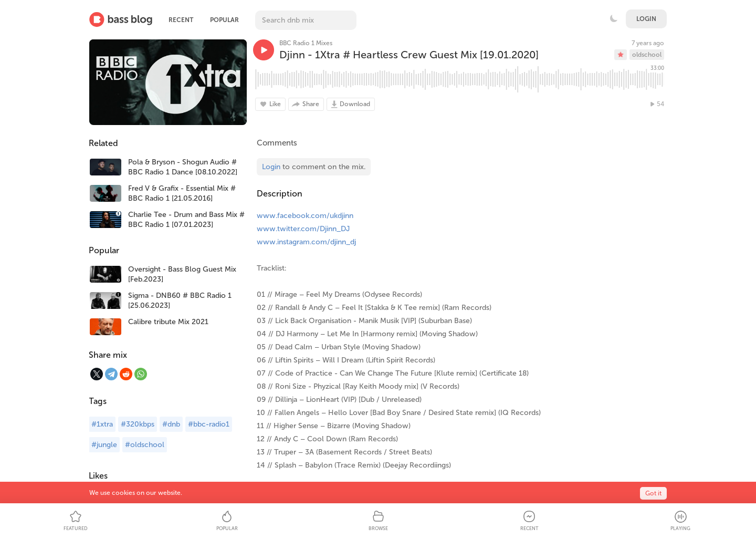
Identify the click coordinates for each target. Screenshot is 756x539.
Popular (224, 20)
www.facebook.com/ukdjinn (305, 216)
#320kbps (138, 424)
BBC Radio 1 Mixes (306, 43)
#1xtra (102, 424)
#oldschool (145, 445)
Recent (181, 20)
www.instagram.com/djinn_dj (306, 242)
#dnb (171, 424)
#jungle (104, 445)
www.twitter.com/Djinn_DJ (303, 229)
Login (646, 19)
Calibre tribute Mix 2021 (168, 322)
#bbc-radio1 (209, 424)
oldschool (647, 55)
